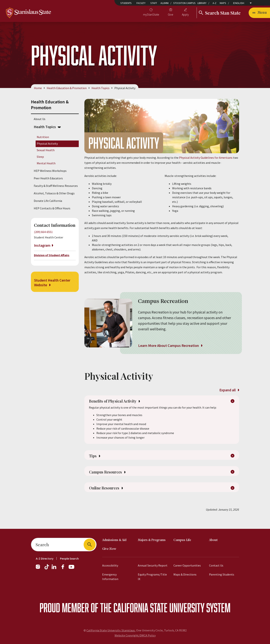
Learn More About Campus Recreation (170, 345)
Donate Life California (48, 201)
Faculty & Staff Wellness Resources (56, 186)
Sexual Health (46, 150)
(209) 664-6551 (43, 232)
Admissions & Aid (114, 540)
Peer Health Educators (48, 178)
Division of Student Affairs (52, 255)
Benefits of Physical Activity (119, 403)
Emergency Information (110, 577)
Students (126, 3)
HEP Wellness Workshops (50, 171)
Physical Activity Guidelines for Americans (206, 158)
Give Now (109, 549)
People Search (69, 558)
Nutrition (43, 137)
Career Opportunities (187, 565)
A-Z (214, 3)
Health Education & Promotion (67, 88)
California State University (159, 608)
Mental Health (46, 163)
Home (38, 88)
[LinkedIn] (54, 569)
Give (171, 14)
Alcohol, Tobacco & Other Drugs (54, 193)
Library (202, 3)
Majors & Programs (152, 540)
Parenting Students (222, 574)
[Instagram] (39, 569)
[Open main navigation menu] (259, 13)
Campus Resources (110, 478)
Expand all (229, 390)
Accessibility (110, 565)
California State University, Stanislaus (111, 630)
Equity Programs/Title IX (152, 577)
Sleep (40, 157)
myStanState (151, 14)
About (213, 540)
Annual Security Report (153, 565)
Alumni (165, 3)
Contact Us (216, 565)
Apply (185, 14)
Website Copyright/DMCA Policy (135, 635)
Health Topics (100, 88)
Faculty (141, 3)
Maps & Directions (185, 574)
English (239, 3)
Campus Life (182, 540)
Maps (223, 3)
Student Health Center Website (52, 283)
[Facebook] (64, 569)
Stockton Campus (184, 3)
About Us (40, 119)
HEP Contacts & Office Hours (52, 208)
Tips (95, 460)
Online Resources (109, 496)
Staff (154, 3)
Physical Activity (47, 144)
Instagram (42, 245)
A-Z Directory (45, 558)
